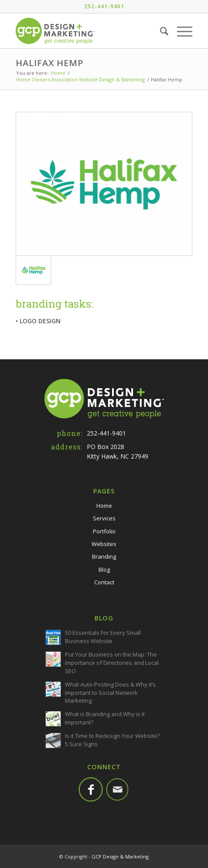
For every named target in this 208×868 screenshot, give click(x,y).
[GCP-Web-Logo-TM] (86, 31)
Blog (104, 570)
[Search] (160, 31)
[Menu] (180, 31)
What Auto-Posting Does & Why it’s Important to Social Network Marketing (110, 693)
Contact (104, 582)
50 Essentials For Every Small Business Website (103, 637)
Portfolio (104, 531)
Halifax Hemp (49, 63)
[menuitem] (160, 31)
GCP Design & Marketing (120, 856)
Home (104, 506)
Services (104, 518)
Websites (104, 544)
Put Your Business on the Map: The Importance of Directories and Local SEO (112, 663)
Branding (104, 556)
